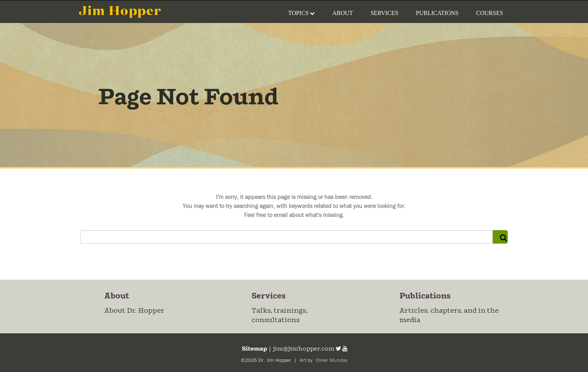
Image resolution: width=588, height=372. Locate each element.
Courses (490, 13)
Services (384, 13)
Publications (437, 13)
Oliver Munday (331, 360)
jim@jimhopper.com (304, 349)
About (343, 13)
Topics (301, 13)
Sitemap (254, 349)
